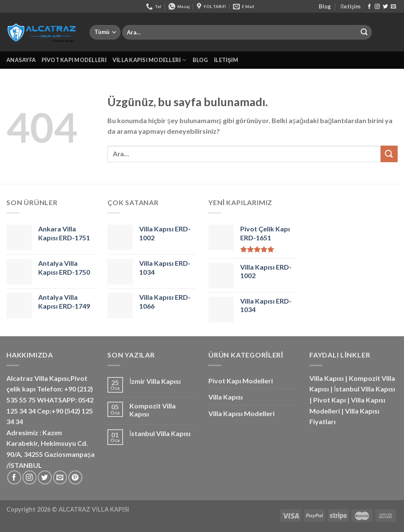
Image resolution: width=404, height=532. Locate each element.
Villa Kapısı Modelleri (149, 60)
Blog (325, 6)
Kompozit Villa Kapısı (153, 410)
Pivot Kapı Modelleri (74, 60)
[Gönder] (364, 32)
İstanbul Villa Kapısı (160, 433)
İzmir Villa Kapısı (155, 381)
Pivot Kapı (330, 400)
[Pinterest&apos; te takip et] (75, 477)
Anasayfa (21, 60)
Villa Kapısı (226, 397)
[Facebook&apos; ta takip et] (369, 7)
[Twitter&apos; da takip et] (385, 7)
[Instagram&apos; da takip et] (377, 7)
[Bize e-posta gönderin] (393, 7)
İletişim (350, 6)
